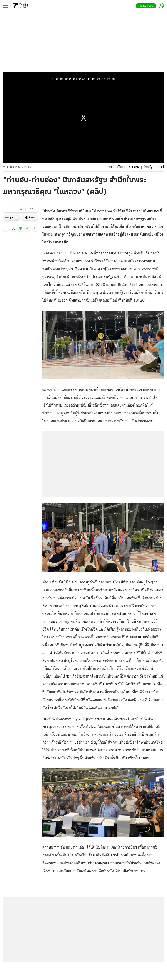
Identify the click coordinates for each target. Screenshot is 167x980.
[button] (6, 228)
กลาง (136, 167)
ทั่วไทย (122, 167)
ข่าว (109, 167)
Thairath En (146, 6)
